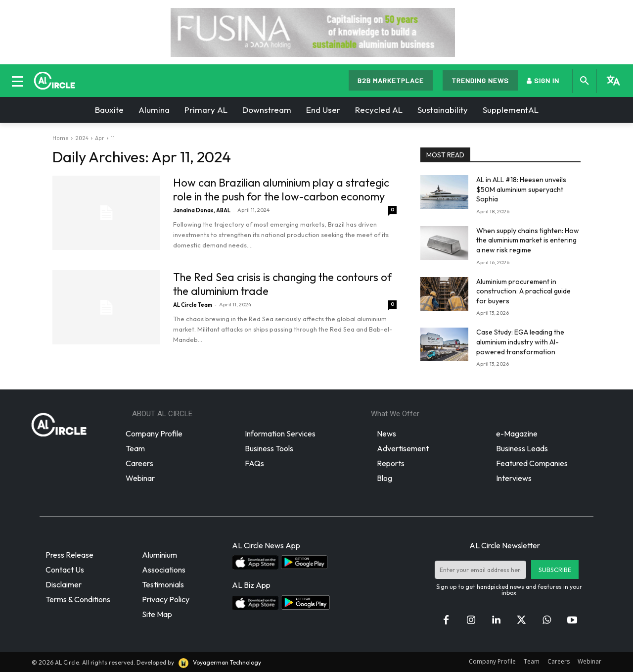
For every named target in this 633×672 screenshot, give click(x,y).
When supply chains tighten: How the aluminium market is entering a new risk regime (528, 240)
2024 (82, 138)
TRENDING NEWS (480, 80)
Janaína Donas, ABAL (202, 210)
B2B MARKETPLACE (391, 80)
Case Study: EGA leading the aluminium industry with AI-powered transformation (520, 342)
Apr (100, 138)
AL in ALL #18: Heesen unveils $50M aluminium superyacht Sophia (521, 189)
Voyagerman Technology (219, 662)
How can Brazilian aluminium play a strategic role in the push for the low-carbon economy (281, 190)
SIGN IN (543, 80)
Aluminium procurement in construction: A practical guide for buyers (523, 291)
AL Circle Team (193, 305)
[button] (585, 81)
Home (61, 138)
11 (113, 138)
